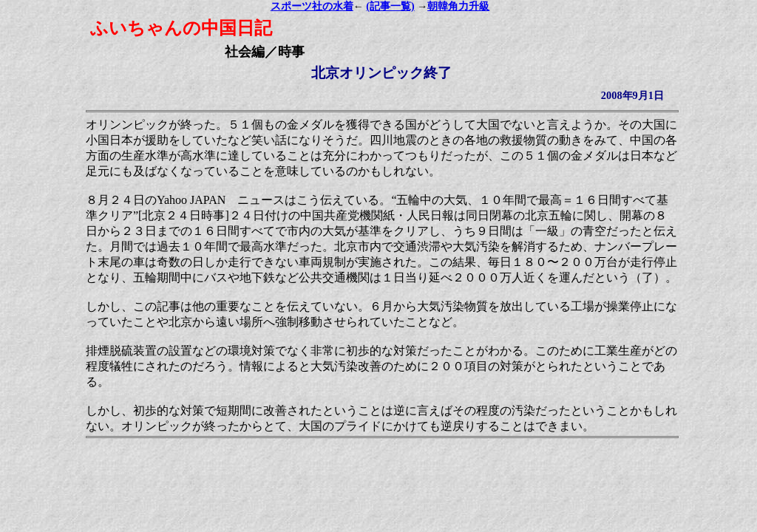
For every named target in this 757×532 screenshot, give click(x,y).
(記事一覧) (390, 6)
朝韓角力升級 (458, 6)
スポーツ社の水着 (312, 6)
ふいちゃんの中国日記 (181, 28)
